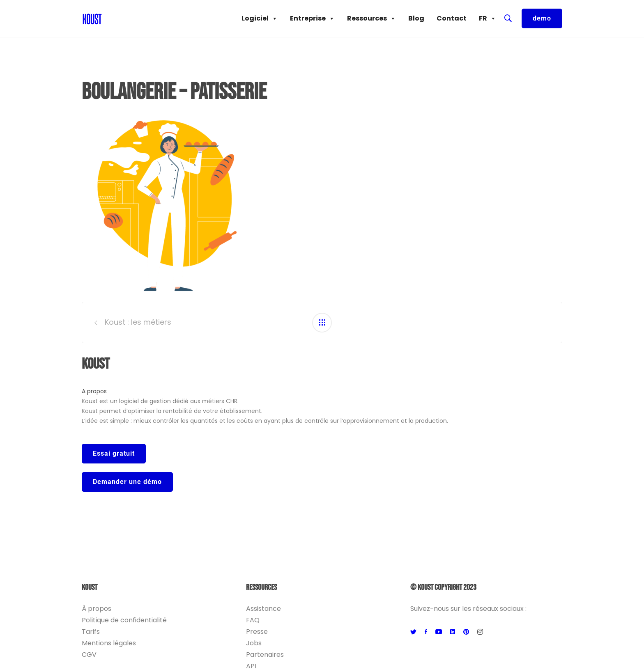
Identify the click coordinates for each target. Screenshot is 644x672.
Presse (257, 632)
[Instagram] (480, 632)
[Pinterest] (466, 632)
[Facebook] (426, 632)
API (251, 666)
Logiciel (260, 18)
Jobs (254, 643)
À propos (97, 609)
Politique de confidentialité (124, 620)
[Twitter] (413, 632)
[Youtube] (439, 632)
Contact (452, 18)
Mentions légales (109, 643)
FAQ (253, 620)
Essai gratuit (114, 453)
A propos (94, 391)
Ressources (371, 18)
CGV (89, 655)
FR (488, 18)
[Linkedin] (453, 632)
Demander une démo (127, 482)
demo (542, 18)
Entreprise (312, 18)
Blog (416, 18)
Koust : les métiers (138, 322)
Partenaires (265, 655)
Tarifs (91, 632)
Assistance (263, 609)
